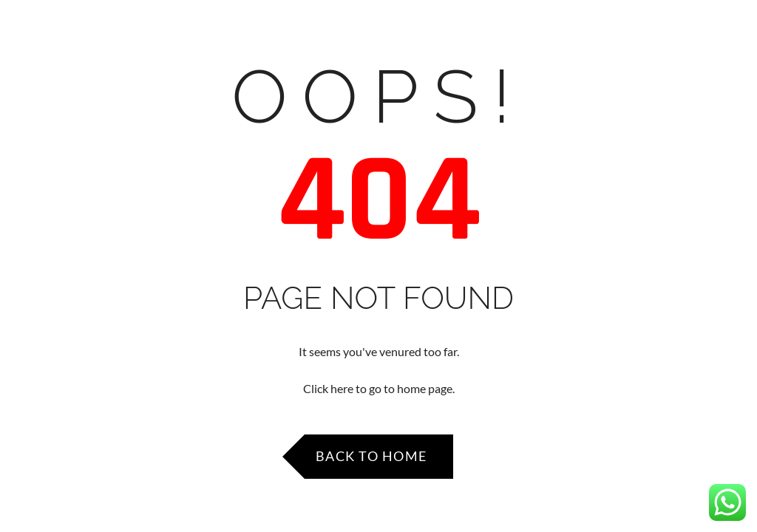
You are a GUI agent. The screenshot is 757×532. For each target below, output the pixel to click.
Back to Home (371, 456)
